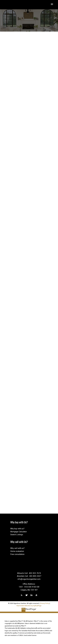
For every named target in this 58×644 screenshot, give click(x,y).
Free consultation (17, 554)
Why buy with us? (17, 529)
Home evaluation (17, 551)
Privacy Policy (45, 603)
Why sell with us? (17, 548)
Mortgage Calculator (19, 532)
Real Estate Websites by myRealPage (29, 606)
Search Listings (17, 535)
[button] (22, 595)
